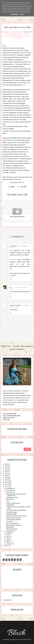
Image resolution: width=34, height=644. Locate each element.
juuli (8, 534)
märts (8, 542)
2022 (6, 472)
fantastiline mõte (11, 34)
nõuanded (28, 36)
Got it (22, 14)
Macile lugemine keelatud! (14, 525)
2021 (6, 473)
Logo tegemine (7, 600)
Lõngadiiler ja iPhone (12, 497)
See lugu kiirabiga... (11, 514)
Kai (11, 287)
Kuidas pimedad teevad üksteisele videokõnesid (16, 495)
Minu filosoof (10, 499)
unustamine (19, 38)
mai (7, 538)
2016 (6, 483)
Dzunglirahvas (10, 505)
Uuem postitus (6, 346)
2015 (6, 485)
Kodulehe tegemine (15, 305)
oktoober (9, 492)
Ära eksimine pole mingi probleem (16, 510)
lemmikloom (17, 36)
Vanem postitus (27, 346)
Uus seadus (9, 521)
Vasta (11, 279)
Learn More (15, 14)
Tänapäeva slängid (11, 512)
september (10, 531)
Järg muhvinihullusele (12, 523)
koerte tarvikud (8, 36)
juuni (8, 536)
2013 (6, 546)
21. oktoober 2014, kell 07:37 (19, 247)
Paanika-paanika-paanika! (13, 520)
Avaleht (16, 346)
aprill (8, 540)
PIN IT (24, 187)
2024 (6, 468)
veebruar (9, 544)
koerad (26, 34)
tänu (13, 38)
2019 (6, 477)
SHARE (11, 187)
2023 (6, 470)
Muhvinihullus (10, 527)
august (8, 533)
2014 (6, 487)
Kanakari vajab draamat (13, 503)
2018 (6, 479)
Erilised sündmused (12, 529)
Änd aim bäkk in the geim (13, 518)
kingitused (20, 34)
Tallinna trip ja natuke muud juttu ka (17, 516)
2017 (6, 481)
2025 (6, 466)
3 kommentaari (26, 32)
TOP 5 (8, 501)
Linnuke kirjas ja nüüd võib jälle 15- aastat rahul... (18, 508)
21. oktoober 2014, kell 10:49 (19, 288)
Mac (22, 36)
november (9, 490)
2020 (6, 475)
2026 (6, 464)
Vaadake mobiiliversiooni (17, 349)
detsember (10, 488)
